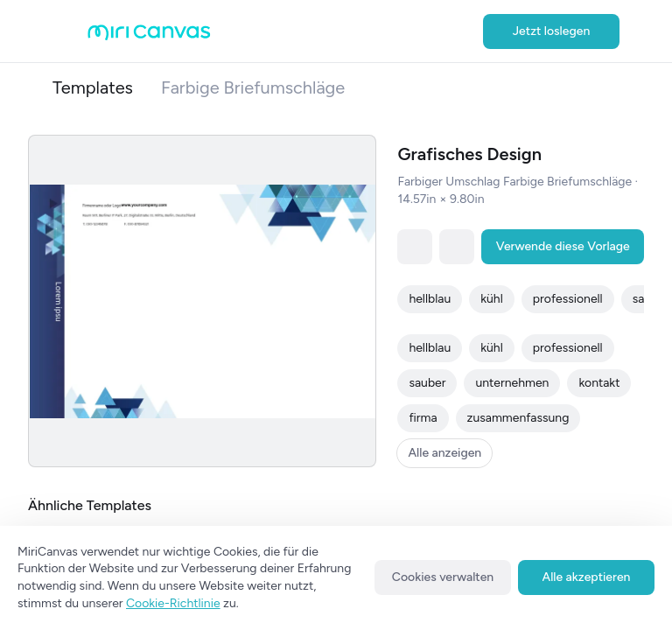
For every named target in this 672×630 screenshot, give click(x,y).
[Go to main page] (149, 36)
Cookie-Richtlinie (173, 603)
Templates (93, 87)
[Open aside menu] (70, 31)
